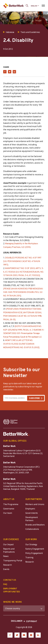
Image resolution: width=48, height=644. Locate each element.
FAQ (5, 584)
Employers (30, 509)
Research (7, 565)
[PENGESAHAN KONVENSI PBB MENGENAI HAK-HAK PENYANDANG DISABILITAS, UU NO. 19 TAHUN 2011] (23, 292)
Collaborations (32, 529)
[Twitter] (17, 635)
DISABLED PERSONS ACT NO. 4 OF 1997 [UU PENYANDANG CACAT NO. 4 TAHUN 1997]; (22, 261)
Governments (32, 513)
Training (29, 557)
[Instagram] (31, 635)
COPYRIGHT (31, 622)
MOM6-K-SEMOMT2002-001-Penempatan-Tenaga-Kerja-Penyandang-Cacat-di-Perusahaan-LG (24, 334)
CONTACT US (10, 580)
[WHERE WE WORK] (24, 608)
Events (6, 569)
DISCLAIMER (17, 621)
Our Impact (8, 544)
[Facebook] (10, 635)
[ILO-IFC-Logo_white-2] (10, 422)
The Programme (11, 504)
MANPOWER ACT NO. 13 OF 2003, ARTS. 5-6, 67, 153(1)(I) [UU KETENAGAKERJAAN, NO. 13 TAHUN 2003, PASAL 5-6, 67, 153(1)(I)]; (23, 272)
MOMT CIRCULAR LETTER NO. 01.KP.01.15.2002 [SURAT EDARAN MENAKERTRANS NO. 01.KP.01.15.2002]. (22, 344)
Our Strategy (31, 544)
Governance (9, 509)
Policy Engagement (35, 553)
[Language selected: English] (35, 6)
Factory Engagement (35, 549)
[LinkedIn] (38, 635)
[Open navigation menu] (43, 6)
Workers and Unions (35, 504)
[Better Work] (16, 434)
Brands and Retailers (35, 525)
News (6, 556)
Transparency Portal (13, 561)
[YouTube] (24, 635)
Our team (8, 513)
